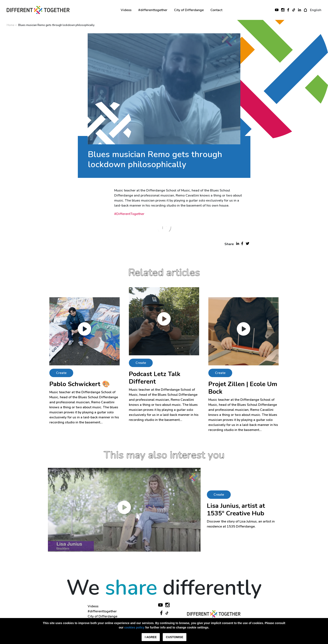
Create (61, 373)
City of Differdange (189, 10)
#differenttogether (153, 10)
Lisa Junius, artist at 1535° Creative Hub (236, 510)
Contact (216, 10)
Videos (126, 10)
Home (11, 25)
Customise (175, 637)
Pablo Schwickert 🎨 (80, 384)
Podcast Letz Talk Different (155, 378)
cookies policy (134, 627)
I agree (151, 637)
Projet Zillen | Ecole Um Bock (243, 388)
